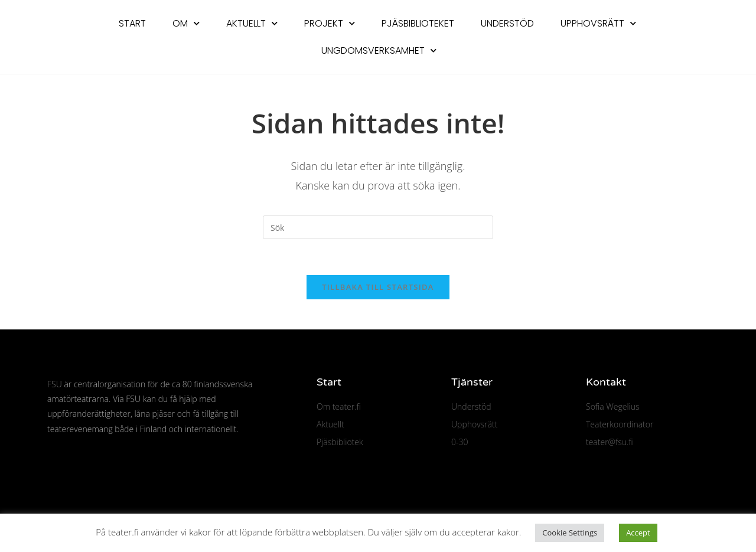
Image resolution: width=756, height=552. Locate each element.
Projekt (330, 23)
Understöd (507, 23)
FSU (55, 384)
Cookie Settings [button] (570, 533)
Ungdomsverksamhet (379, 50)
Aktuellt (252, 23)
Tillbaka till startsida (378, 287)
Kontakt (606, 382)
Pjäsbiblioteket (418, 23)
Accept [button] (638, 533)
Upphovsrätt (598, 23)
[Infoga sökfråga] (378, 227)
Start (132, 23)
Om (186, 23)
